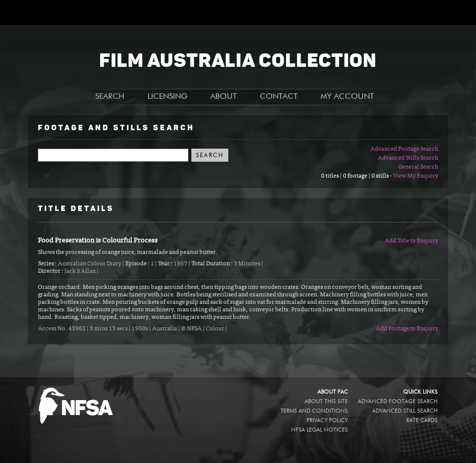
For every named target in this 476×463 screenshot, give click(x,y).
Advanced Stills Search (408, 158)
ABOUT (224, 97)
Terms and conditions (314, 411)
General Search (418, 167)
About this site (326, 401)
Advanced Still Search (405, 411)
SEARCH (110, 97)
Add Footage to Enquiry (407, 329)
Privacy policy (327, 420)
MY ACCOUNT (347, 97)
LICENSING (167, 97)
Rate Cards (422, 420)
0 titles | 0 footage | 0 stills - (357, 176)
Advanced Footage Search (404, 149)
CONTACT (279, 97)
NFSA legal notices (319, 430)
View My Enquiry (415, 176)
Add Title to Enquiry (411, 241)
